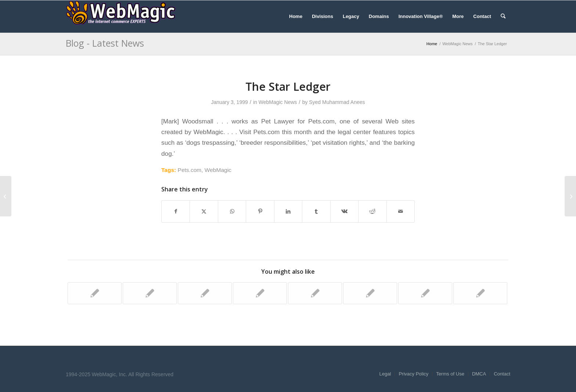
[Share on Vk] (344, 211)
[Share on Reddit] (372, 211)
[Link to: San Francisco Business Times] (480, 293)
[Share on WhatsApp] (232, 211)
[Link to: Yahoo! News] (425, 293)
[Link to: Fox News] (205, 293)
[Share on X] (204, 211)
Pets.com (190, 170)
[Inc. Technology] (6, 196)
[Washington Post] (570, 196)
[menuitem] (296, 17)
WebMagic (218, 170)
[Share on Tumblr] (316, 211)
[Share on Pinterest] (260, 211)
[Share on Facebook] (176, 211)
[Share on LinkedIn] (288, 211)
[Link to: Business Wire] (95, 293)
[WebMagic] (121, 17)
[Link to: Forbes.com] (260, 293)
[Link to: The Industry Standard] (150, 293)
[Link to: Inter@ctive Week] (315, 293)
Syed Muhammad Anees (337, 102)
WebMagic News (278, 102)
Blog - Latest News (105, 43)
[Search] (503, 17)
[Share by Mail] (401, 211)
